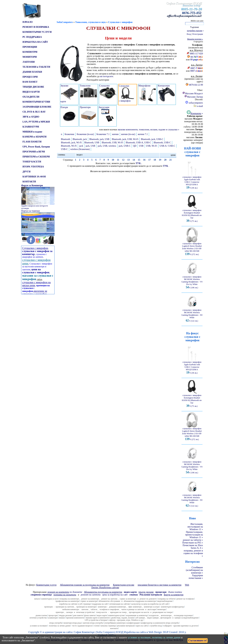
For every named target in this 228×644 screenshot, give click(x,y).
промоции (48, 607)
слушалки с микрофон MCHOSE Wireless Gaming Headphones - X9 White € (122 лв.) (192, 315)
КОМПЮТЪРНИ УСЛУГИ (37, 32)
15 (139, 160)
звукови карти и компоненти (98, 618)
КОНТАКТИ (29, 182)
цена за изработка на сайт (115, 595)
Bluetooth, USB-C (162, 143)
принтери (60, 612)
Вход (189, 34)
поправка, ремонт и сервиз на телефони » (193, 553)
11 (118, 160)
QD (135, 146)
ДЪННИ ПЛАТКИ (32, 72)
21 (170, 160)
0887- (197, 68)
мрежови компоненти (75, 618)
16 (144, 160)
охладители (154, 615)
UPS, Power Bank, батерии (36, 147)
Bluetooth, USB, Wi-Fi (112, 143)
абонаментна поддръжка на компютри (140, 601)
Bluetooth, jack (80, 139)
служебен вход (155, 626)
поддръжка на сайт (100, 604)
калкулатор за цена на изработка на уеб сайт (150, 604)
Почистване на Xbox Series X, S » (193, 547)
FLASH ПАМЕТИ (32, 142)
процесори (53, 615)
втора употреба (56, 623)
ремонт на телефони (185, 599)
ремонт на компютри (90, 599)
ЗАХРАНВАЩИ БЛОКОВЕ (37, 107)
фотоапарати (166, 618)
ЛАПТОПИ (29, 62)
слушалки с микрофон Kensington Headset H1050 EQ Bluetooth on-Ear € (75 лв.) (192, 215)
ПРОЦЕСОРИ (30, 77)
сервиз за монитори (128, 599)
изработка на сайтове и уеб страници (75, 604)
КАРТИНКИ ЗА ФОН (34, 177)
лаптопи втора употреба (93, 623)
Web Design (155, 632)
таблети (94, 609)
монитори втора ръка (72, 623)
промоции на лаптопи (65, 607)
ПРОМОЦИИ (30, 47)
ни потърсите (107, 76)
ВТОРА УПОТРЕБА (33, 167)
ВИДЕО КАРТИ (31, 92)
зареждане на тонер (118, 612)
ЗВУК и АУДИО (31, 117)
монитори (161, 609)
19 (160, 160)
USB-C (64, 149)
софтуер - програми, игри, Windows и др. (126, 620)
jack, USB (90, 146)
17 (149, 160)
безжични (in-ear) (85, 134)
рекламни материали (126, 626)
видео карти (102, 615)
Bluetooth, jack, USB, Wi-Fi (125, 139)
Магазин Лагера (194, 97)
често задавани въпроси (82, 626)
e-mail (198, 106)
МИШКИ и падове (32, 132)
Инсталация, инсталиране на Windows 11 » (195, 527)
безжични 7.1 (103, 134)
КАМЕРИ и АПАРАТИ (34, 137)
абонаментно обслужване (109, 601)
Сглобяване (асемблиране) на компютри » (194, 570)
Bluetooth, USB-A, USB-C (138, 143)
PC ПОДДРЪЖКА (32, 37)
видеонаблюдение (165, 601)
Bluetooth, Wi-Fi (69, 146)
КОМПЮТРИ (30, 52)
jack (81, 146)
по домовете (65, 592)
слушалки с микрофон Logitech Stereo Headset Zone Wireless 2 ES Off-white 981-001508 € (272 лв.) (192, 248)
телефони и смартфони (109, 609)
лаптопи (85, 609)
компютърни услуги (50, 599)
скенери (69, 612)
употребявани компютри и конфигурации (122, 623)
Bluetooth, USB (92, 143)
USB (141, 146)
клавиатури (53, 618)
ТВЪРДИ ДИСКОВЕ (33, 87)
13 (128, 160)
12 (123, 160)
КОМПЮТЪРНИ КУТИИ (36, 102)
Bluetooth (66, 139)
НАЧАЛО (28, 22)
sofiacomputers (194, 103)
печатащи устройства (85, 612)
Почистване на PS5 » (193, 543)
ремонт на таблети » (193, 540)
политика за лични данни (59, 626)
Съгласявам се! (198, 640)
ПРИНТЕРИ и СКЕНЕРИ (36, 157)
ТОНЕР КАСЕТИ (32, 162)
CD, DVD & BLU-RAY (34, 112)
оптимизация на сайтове (120, 604)
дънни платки (41, 615)
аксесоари (152, 609)
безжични (69, 134)
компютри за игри (151, 607)
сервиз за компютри (89, 601)
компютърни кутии (116, 615)
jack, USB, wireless (107, 146)
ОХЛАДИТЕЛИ (31, 97)
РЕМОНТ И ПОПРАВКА (36, 27)
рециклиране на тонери (163, 612)
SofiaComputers (65, 22)
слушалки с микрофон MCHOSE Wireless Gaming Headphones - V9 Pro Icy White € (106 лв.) (192, 281)
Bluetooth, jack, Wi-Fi (71, 143)
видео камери (153, 618)
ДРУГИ (26, 172)
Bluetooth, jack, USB (99, 139)
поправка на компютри (69, 599)
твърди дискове (65, 615)
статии (96, 626)
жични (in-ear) (128, 134)
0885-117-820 (196, 54)
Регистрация (198, 34)
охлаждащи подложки (183, 615)
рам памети (78, 615)
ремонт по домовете (148, 599)
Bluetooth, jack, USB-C (152, 139)
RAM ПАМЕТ (30, 82)
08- (197, 57)
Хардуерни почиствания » (196, 577)
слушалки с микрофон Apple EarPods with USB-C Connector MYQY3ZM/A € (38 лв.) (192, 182)
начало (37, 599)
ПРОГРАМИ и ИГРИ (34, 152)
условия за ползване (39, 626)
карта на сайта (142, 626)
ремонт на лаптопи (91, 595)
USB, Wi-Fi (152, 146)
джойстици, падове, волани (123, 618)
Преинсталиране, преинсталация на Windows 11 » (194, 535)
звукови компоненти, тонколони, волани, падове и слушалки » (148, 130)
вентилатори (166, 615)
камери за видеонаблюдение (187, 618)
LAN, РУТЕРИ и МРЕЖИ (36, 122)
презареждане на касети (139, 612)
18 (155, 160)
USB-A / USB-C (167, 146)
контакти (114, 628)
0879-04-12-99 (196, 85)
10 (113, 160)
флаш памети (90, 615)
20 (165, 160)
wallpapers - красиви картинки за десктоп (181, 626)
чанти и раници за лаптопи (133, 609)
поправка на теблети (167, 599)
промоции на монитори (86, 607)
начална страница (108, 626)
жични (115, 134)
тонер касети (101, 612)
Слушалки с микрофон (120, 22)
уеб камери (140, 618)
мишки (62, 618)
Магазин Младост (193, 94)
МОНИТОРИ (30, 57)
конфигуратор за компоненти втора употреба (160, 623)
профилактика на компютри (67, 601)
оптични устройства (38, 618)
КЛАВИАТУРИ (31, 127)
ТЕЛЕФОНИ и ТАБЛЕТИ (36, 67)
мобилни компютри (71, 609)
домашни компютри (117, 607)
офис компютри (135, 607)
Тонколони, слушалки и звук (90, 22)
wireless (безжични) (80, 149)
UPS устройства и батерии (96, 620)
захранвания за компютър (137, 615)
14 (134, 160)
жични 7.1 (143, 134)
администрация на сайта (58, 632)
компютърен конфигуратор (172, 607)
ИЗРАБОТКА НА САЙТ (35, 42)
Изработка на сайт (134, 632)
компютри (102, 607)
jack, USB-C (125, 146)
